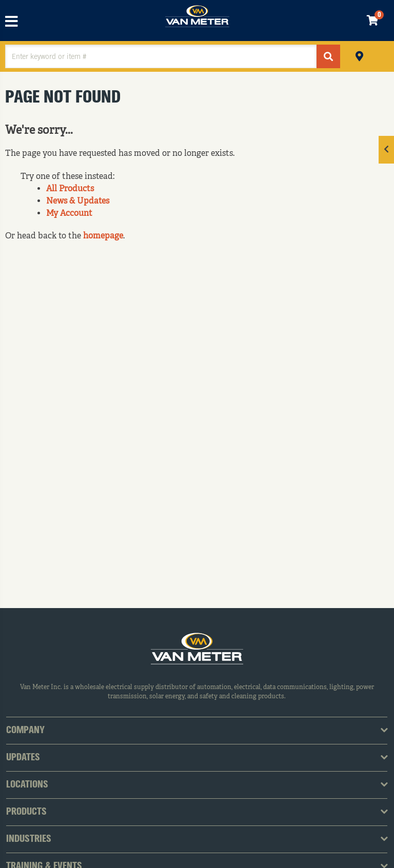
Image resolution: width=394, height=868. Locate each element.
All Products (70, 189)
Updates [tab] (23, 758)
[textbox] (161, 56)
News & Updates (78, 201)
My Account (69, 214)
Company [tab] (25, 731)
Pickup (359, 55)
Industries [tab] (29, 839)
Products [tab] (26, 812)
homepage (103, 236)
